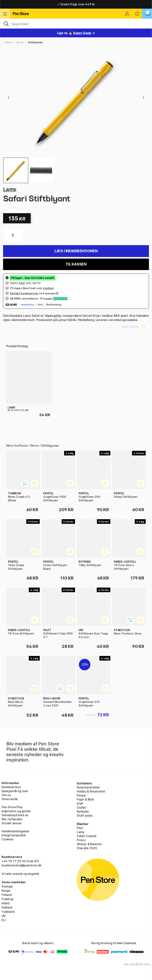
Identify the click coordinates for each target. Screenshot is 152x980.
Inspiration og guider (16, 811)
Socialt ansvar (12, 823)
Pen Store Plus (12, 807)
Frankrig (7, 899)
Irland (5, 903)
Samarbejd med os (15, 815)
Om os (6, 795)
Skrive (20, 42)
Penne (8, 42)
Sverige (7, 886)
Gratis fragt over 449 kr (76, 4)
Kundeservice (11, 787)
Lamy (10, 189)
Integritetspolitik (14, 835)
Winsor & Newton (89, 844)
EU (4, 920)
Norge (6, 891)
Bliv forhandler (12, 819)
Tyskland (8, 912)
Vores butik (10, 799)
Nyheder (83, 811)
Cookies (7, 839)
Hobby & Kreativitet (91, 791)
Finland (7, 895)
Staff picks (85, 815)
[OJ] (76, 24)
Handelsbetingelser (16, 831)
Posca (81, 840)
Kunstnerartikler (88, 787)
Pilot (80, 828)
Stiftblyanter (35, 42)
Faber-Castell (87, 836)
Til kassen (76, 264)
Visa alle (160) (87, 848)
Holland (7, 907)
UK (4, 916)
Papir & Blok (85, 799)
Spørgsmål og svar (15, 791)
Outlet (81, 807)
